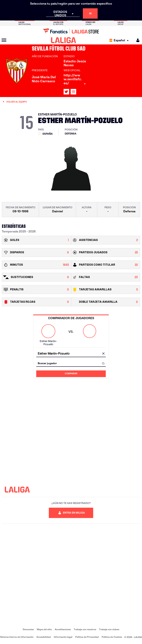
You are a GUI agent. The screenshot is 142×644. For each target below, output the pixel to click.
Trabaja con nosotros (85, 629)
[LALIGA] (64, 40)
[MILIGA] (137, 40)
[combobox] (71, 354)
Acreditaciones (63, 629)
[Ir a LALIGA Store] (71, 31)
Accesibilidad (44, 637)
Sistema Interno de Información (17, 637)
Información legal (63, 637)
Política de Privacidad (87, 637)
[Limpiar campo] (103, 354)
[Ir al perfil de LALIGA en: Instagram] (73, 92)
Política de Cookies (112, 637)
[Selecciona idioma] (120, 40)
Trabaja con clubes (109, 629)
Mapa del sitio (44, 629)
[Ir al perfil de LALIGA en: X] (66, 92)
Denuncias (28, 629)
